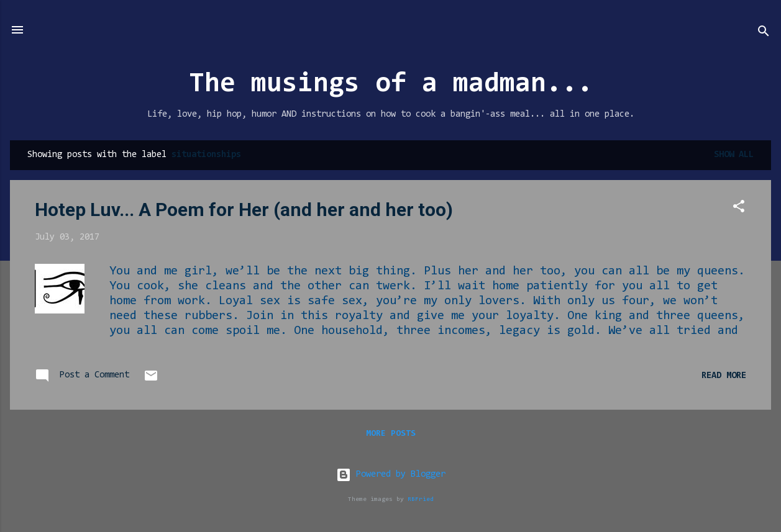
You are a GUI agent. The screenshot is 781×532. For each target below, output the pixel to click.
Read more (724, 376)
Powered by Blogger (391, 475)
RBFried (421, 499)
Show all (734, 155)
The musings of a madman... (391, 85)
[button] (739, 209)
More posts (391, 434)
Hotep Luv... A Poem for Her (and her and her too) (244, 210)
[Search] (764, 34)
